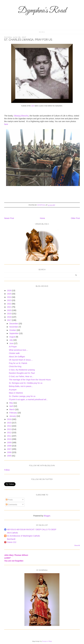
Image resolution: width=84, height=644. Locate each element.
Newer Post (9, 218)
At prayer (13, 390)
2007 (10, 449)
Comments (11, 505)
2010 (10, 439)
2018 (10, 317)
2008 (10, 446)
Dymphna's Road (42, 11)
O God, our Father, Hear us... (21, 376)
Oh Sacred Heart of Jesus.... (21, 360)
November (14, 327)
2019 (10, 314)
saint (33, 106)
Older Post (75, 218)
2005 (10, 456)
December (14, 324)
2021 (10, 307)
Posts (9, 500)
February (13, 413)
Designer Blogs (47, 641)
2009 (10, 443)
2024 (10, 297)
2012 (10, 433)
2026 (10, 291)
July (11, 340)
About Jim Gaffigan (17, 357)
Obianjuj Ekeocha (21, 116)
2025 (10, 294)
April (12, 406)
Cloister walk (14, 353)
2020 (10, 310)
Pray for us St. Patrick (18, 363)
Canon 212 (12, 542)
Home (42, 218)
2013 (10, 429)
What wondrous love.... (18, 350)
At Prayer (13, 347)
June (12, 343)
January (13, 416)
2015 (10, 423)
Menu (42, 32)
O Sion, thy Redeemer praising (22, 370)
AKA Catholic (13, 533)
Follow (7, 470)
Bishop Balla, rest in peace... (21, 386)
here (6, 124)
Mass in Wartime (16, 393)
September (14, 333)
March (12, 409)
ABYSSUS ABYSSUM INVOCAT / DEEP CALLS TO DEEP (32, 529)
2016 (10, 419)
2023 (10, 300)
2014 (10, 426)
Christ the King (15, 366)
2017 (10, 320)
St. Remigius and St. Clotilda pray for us (26, 383)
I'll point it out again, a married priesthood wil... (28, 399)
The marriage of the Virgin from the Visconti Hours (30, 380)
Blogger (47, 516)
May (11, 403)
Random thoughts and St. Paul (22, 373)
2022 (10, 304)
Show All (77, 545)
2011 (10, 436)
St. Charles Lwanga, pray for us (22, 396)
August (13, 337)
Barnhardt (11, 539)
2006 (10, 452)
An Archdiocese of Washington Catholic (24, 536)
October (13, 330)
